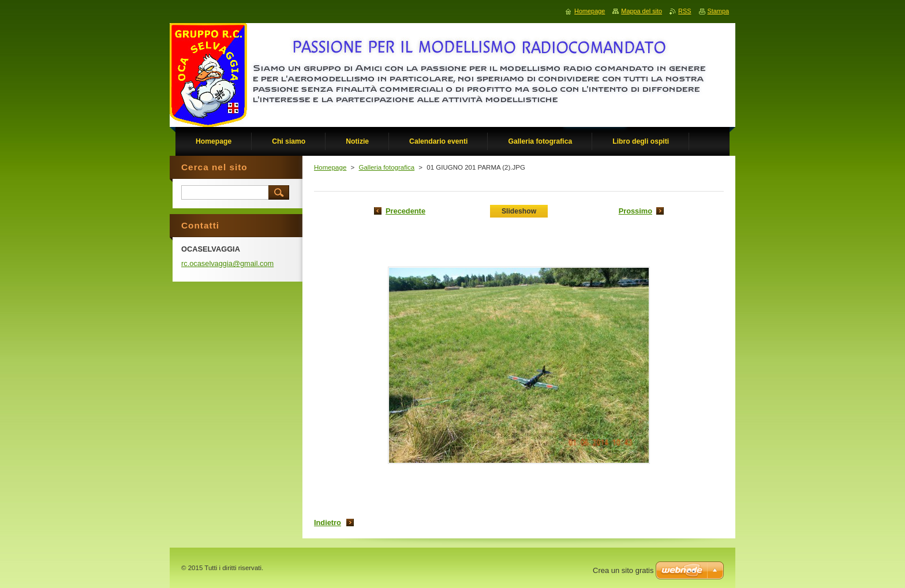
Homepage (330, 167)
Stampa (718, 11)
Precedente (405, 211)
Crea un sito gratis (623, 570)
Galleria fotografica (386, 167)
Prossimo (635, 211)
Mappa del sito (642, 11)
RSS (685, 11)
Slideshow (519, 211)
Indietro (328, 523)
